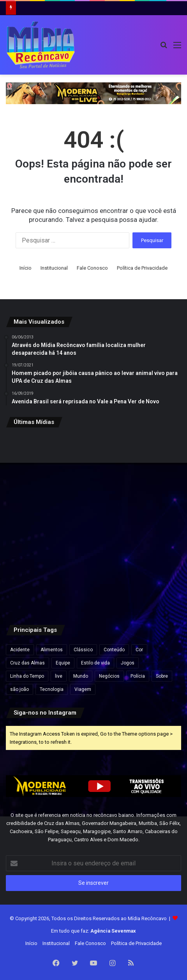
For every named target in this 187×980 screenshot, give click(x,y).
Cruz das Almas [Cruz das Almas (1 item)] (27, 663)
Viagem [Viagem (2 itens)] (83, 689)
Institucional (54, 268)
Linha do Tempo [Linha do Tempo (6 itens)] (27, 676)
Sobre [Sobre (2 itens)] (162, 676)
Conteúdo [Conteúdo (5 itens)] (114, 650)
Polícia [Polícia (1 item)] (138, 676)
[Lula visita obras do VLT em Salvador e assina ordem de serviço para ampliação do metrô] (94, 582)
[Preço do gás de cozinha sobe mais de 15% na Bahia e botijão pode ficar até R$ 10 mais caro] (153, 463)
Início (26, 268)
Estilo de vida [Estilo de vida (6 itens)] (95, 663)
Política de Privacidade (142, 268)
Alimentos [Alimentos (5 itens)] (52, 650)
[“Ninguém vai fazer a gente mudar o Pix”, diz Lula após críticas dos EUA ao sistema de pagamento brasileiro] (34, 463)
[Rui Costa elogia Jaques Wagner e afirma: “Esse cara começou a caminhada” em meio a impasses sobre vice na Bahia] (153, 582)
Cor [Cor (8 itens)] (139, 650)
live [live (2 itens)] (59, 676)
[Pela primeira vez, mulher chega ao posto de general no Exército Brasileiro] (34, 582)
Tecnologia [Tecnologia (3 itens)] (52, 689)
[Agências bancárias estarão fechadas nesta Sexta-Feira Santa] (94, 463)
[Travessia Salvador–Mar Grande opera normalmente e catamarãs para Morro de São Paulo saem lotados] (94, 523)
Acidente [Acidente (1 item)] (20, 650)
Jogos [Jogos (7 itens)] (128, 663)
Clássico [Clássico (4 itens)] (83, 650)
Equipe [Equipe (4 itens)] (63, 663)
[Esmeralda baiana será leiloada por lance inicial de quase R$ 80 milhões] (34, 523)
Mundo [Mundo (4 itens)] (81, 676)
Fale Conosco (92, 268)
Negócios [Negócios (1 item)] (109, 676)
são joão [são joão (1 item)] (19, 689)
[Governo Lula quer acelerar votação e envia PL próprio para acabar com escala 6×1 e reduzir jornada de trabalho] (153, 523)
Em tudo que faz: (93, 931)
